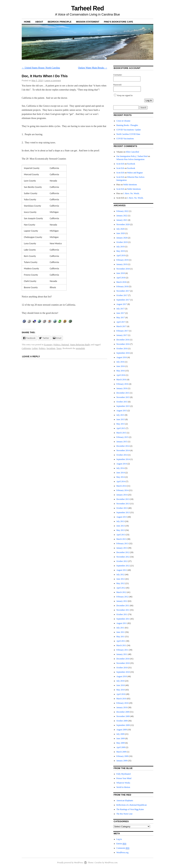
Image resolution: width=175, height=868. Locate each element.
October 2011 (122, 614)
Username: (118, 75)
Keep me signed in (125, 95)
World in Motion (123, 787)
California (26, 348)
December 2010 (123, 659)
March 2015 (121, 433)
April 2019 (121, 255)
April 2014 (121, 481)
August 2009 (122, 730)
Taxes (59, 348)
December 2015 (123, 393)
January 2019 (122, 264)
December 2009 (123, 712)
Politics (42, 348)
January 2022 (122, 216)
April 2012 (121, 588)
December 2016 (123, 340)
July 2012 (120, 575)
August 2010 (122, 676)
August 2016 (122, 357)
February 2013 (122, 544)
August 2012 (122, 570)
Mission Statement (88, 22)
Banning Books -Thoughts (127, 125)
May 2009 (121, 743)
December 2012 (123, 552)
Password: (117, 85)
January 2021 (122, 220)
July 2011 (120, 628)
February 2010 (122, 703)
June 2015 (121, 419)
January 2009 (122, 761)
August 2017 (122, 304)
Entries (121, 844)
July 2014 (120, 468)
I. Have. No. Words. (131, 193)
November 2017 (123, 291)
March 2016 (121, 380)
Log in (119, 839)
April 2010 (121, 694)
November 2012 (123, 557)
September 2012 (123, 566)
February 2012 (122, 597)
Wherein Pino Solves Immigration (130, 159)
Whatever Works (123, 783)
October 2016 (122, 349)
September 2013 (123, 512)
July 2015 (120, 415)
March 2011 (121, 645)
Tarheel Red (87, 8)
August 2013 (122, 517)
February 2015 (122, 437)
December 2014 (123, 446)
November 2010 (123, 663)
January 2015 (122, 442)
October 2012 (122, 561)
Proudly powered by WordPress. (70, 863)
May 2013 (121, 530)
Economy (48, 345)
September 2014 (123, 459)
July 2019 (120, 247)
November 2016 (123, 344)
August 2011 (122, 623)
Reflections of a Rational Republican (132, 805)
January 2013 (122, 548)
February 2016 (122, 384)
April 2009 (121, 747)
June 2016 (121, 366)
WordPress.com (111, 863)
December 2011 (123, 606)
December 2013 (123, 499)
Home (27, 22)
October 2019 (122, 242)
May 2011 (121, 637)
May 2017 (121, 318)
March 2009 (121, 752)
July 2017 (120, 309)
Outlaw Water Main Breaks (93, 68)
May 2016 (121, 371)
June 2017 (121, 313)
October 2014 (122, 455)
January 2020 (122, 238)
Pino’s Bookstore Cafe (118, 22)
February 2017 (122, 331)
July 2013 (120, 521)
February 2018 (122, 286)
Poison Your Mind (124, 778)
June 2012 (121, 579)
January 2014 (122, 495)
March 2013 (121, 539)
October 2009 (122, 721)
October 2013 (122, 508)
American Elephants (125, 801)
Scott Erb (120, 164)
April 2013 (121, 535)
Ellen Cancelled (132, 152)
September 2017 (123, 300)
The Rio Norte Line (124, 814)
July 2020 (120, 229)
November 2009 (123, 716)
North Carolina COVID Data (128, 134)
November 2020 (123, 224)
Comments (123, 848)
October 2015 (122, 402)
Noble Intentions (130, 185)
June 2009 (121, 738)
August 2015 (122, 411)
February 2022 (122, 211)
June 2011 (121, 632)
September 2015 (123, 406)
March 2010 (121, 699)
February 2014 (122, 490)
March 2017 (121, 326)
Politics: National (61, 345)
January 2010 (122, 707)
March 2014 (121, 486)
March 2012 (121, 592)
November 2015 (123, 397)
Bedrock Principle (60, 22)
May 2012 (121, 583)
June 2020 (121, 233)
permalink (80, 348)
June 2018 (121, 273)
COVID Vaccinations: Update (129, 130)
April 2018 (121, 278)
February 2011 (122, 650)
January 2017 (122, 335)
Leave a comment (53, 81)
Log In (149, 100)
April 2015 (121, 428)
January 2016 (122, 388)
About (39, 22)
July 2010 (120, 681)
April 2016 (121, 375)
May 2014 (121, 477)
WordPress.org (122, 852)
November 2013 (123, 504)
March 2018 (121, 282)
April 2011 (121, 641)
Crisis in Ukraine (123, 121)
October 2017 (122, 295)
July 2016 (120, 362)
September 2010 (123, 672)
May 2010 (121, 690)
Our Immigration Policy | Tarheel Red (132, 156)
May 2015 (121, 424)
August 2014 (122, 464)
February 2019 (122, 260)
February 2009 (122, 756)
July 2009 (120, 734)
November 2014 (123, 450)
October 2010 (122, 668)
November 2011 (123, 610)
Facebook (131, 164)
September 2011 (123, 619)
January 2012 (122, 601)
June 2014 (121, 473)
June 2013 (121, 526)
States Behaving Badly (80, 345)
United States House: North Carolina (41, 68)
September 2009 (123, 725)
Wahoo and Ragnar (135, 173)
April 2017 (121, 322)
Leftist (35, 348)
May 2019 (121, 251)
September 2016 (123, 353)
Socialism (51, 348)
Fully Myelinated (123, 774)
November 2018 (123, 269)
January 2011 (122, 654)
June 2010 (121, 685)
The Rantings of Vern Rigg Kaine (130, 809)
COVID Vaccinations (125, 139)
